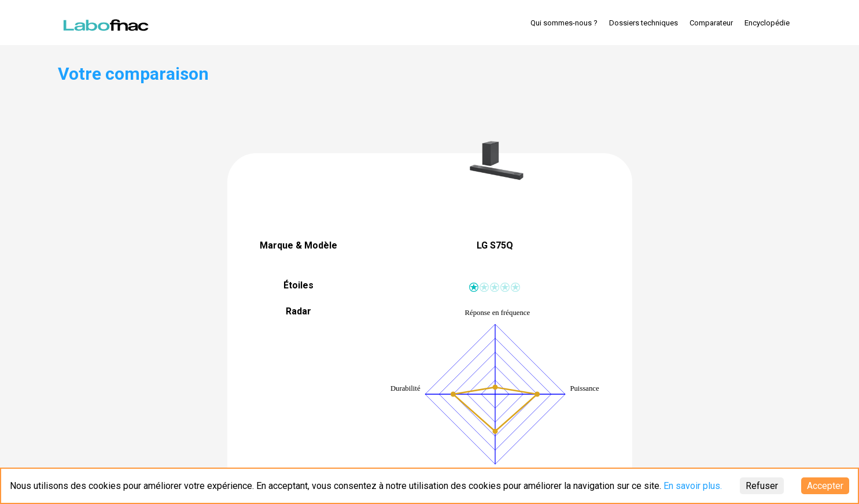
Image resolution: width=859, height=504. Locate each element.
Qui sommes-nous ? (564, 23)
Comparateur (711, 23)
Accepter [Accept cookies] (825, 486)
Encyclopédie (767, 23)
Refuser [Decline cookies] (762, 486)
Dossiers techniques (644, 23)
